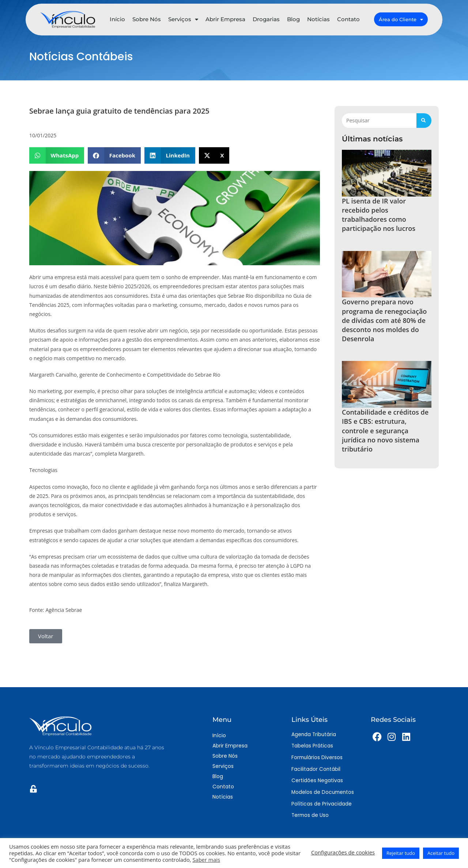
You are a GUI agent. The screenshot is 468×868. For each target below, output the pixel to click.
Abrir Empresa (225, 18)
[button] (57, 155)
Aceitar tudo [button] (441, 853)
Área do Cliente (401, 18)
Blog (293, 18)
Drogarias (266, 18)
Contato (348, 18)
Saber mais (206, 860)
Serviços (183, 18)
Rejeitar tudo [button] (401, 853)
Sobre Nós (147, 18)
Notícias (318, 18)
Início (117, 18)
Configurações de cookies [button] (343, 852)
